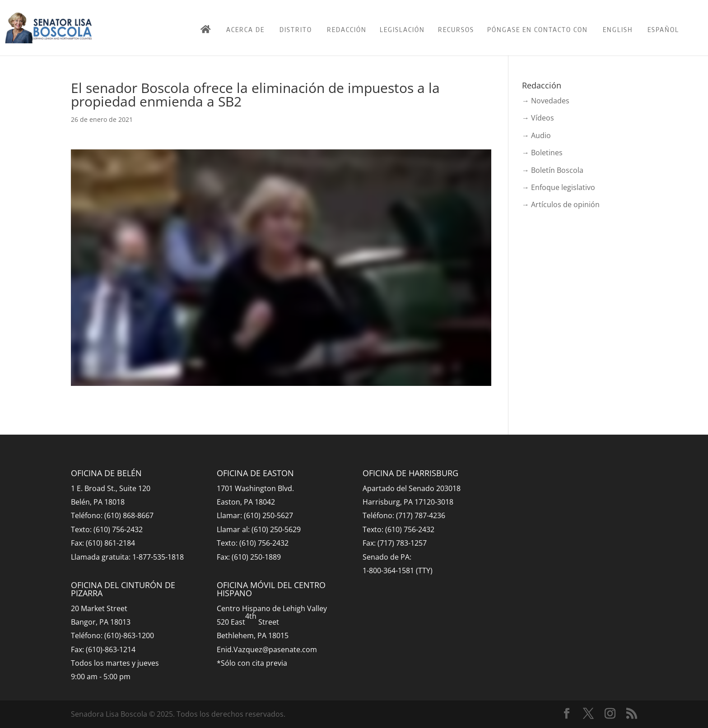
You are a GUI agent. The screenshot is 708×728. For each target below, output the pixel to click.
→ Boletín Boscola (553, 170)
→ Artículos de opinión (561, 204)
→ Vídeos (538, 118)
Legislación (402, 29)
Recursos (456, 29)
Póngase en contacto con (538, 29)
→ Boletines (542, 153)
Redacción (347, 29)
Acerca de (245, 29)
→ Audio (536, 135)
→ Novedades (546, 101)
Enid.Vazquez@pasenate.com (267, 649)
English (618, 29)
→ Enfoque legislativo (559, 187)
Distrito (296, 29)
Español (663, 29)
